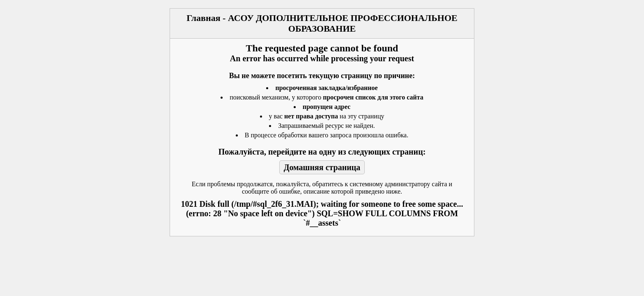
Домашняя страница (322, 167)
